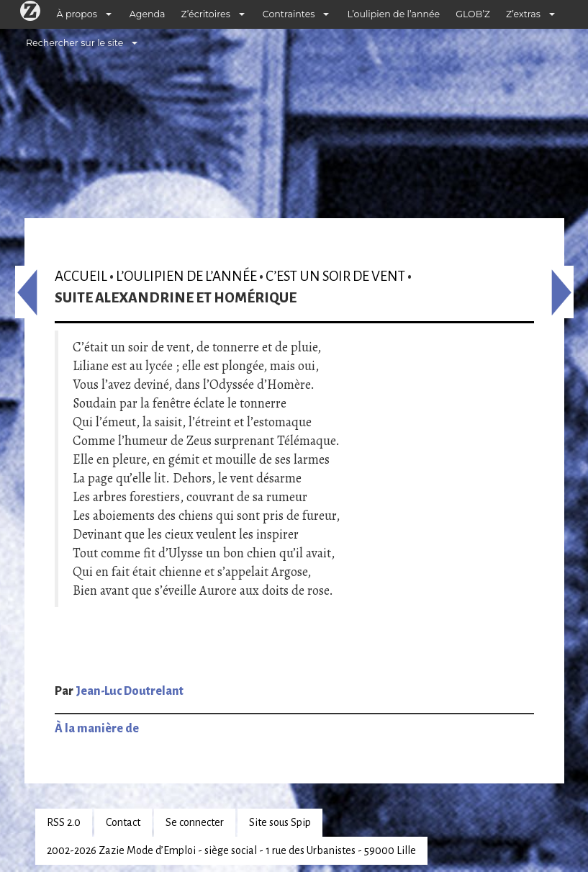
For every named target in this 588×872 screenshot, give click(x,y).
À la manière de (97, 729)
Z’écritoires (206, 14)
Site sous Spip (280, 822)
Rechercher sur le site (74, 43)
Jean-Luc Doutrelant (130, 691)
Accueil (81, 276)
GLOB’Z (473, 14)
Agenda (148, 14)
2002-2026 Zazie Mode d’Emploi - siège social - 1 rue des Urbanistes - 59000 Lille (231, 850)
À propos (77, 14)
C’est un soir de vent (335, 276)
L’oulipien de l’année (393, 14)
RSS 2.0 (64, 822)
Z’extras (523, 14)
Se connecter (195, 822)
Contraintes (289, 14)
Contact (123, 822)
